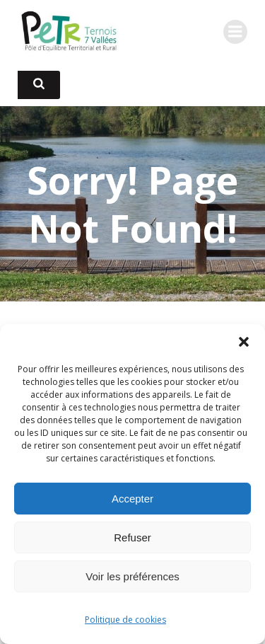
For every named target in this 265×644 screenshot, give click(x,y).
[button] (244, 342)
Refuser (132, 537)
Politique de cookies (125, 620)
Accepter (132, 499)
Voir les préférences (132, 576)
